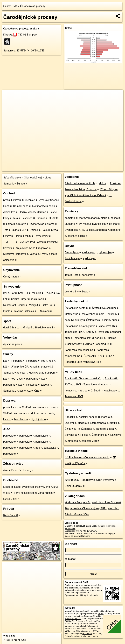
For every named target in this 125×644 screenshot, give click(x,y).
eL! (24, 230)
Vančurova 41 (91, 362)
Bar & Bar (9, 293)
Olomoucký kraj (33, 178)
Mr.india (36, 293)
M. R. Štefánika (83, 429)
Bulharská (104, 417)
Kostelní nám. (87, 417)
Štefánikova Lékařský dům (102, 320)
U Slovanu (44, 311)
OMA (14, 6)
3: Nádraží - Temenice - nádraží (83, 379)
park (18, 344)
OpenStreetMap (68, 169)
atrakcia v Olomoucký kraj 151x (88, 508)
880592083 (70, 528)
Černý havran (11, 277)
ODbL (101, 613)
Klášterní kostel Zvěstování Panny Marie (27, 487)
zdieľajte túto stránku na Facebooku (83, 586)
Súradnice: (10, 51)
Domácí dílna (21, 206)
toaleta (21, 373)
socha (114, 218)
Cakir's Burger (19, 299)
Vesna (33, 254)
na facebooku (87, 585)
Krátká (113, 423)
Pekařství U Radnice (33, 218)
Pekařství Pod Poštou (31, 242)
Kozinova (116, 435)
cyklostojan (89, 252)
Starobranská (98, 423)
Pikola (7, 311)
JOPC (15, 230)
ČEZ (37, 391)
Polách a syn (72, 258)
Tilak (17, 236)
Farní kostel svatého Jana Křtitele (33, 493)
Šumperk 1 (10, 391)
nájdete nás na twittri (16, 640)
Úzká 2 (49, 293)
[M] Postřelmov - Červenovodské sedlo (87, 457)
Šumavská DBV (93, 356)
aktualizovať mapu (82, 526)
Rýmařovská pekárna (42, 224)
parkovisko (9, 436)
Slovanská (71, 435)
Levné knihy (41, 236)
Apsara (7, 344)
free (38, 448)
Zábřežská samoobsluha (79, 350)
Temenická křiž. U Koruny (80, 332)
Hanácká (70, 417)
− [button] (8, 100)
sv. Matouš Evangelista (92, 224)
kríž (56, 487)
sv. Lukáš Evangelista (94, 230)
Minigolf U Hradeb (33, 328)
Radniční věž (11, 515)
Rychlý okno (48, 254)
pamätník (70, 218)
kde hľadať (71, 544)
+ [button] (8, 95)
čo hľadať (70, 559)
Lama (9, 224)
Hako (45, 230)
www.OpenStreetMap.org (103, 611)
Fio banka (17, 361)
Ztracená (73, 441)
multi (50, 328)
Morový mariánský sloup (93, 218)
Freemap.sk (85, 169)
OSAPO (53, 218)
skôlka (102, 183)
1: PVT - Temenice (84, 385)
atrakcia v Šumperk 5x (78, 502)
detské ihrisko (11, 328)
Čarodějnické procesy (33, 6)
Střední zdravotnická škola (80, 183)
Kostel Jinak (10, 499)
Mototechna (37, 413)
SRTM (95, 631)
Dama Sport (72, 252)
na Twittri (95, 588)
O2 (29, 391)
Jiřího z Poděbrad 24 (97, 344)
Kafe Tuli (23, 293)
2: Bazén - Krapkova (103, 391)
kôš (5, 361)
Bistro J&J (47, 305)
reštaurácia (38, 299)
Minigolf (33, 305)
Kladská (10, 35)
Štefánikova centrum (34, 407)
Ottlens (34, 230)
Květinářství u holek (43, 206)
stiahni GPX (70, 533)
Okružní (69, 423)
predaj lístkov (11, 200)
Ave (5, 470)
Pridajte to (87, 633)
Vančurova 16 (107, 326)
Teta (15, 218)
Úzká (68, 429)
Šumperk (22, 184)
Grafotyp (21, 224)
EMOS (27, 236)
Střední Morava (12, 178)
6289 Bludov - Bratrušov (79, 480)
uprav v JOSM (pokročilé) (104, 526)
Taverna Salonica (24, 311)
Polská (84, 435)
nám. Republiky (108, 314)
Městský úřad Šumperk (42, 373)
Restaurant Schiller (14, 305)
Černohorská (99, 435)
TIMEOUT (9, 242)
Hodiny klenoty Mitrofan (32, 212)
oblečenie (9, 260)
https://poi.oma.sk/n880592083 (109, 169)
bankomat (32, 379)
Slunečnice (29, 200)
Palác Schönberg (21, 470)
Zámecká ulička (105, 429)
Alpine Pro (9, 212)
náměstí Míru (89, 441)
